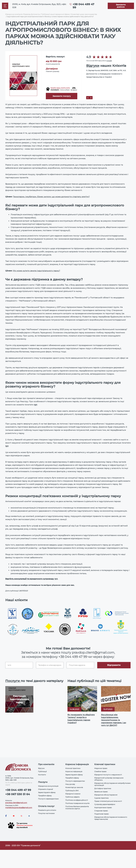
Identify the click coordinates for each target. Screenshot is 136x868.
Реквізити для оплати (47, 810)
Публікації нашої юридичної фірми (55, 14)
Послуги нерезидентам (75, 781)
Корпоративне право (103, 808)
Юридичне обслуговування (106, 795)
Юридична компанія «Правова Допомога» (23, 14)
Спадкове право (101, 811)
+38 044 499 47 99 (73, 657)
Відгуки (93, 66)
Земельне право (101, 792)
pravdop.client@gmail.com (16, 803)
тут (36, 405)
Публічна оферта (72, 797)
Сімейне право (100, 771)
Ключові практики (73, 768)
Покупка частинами (46, 813)
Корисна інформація (74, 771)
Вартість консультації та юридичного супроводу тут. (32, 579)
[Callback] (121, 6)
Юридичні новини (73, 794)
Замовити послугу (62, 96)
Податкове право (102, 814)
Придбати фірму (45, 796)
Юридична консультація (48, 786)
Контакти (42, 775)
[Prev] (88, 98)
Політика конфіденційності (77, 800)
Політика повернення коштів (77, 803)
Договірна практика (103, 788)
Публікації (42, 771)
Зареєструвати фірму (47, 792)
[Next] (91, 98)
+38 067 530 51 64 (18, 794)
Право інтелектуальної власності (108, 801)
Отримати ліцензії (45, 789)
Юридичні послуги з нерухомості (108, 775)
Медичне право (101, 768)
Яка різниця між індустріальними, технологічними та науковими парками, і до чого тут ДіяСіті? (114, 720)
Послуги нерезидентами (48, 799)
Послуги (13, 681)
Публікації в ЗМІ (72, 791)
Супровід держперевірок (105, 804)
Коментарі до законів (74, 787)
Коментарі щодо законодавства (84, 14)
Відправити (114, 665)
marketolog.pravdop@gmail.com (19, 808)
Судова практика (101, 798)
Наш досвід (70, 784)
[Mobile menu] (5, 6)
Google (109, 61)
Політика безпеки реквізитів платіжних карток (77, 808)
